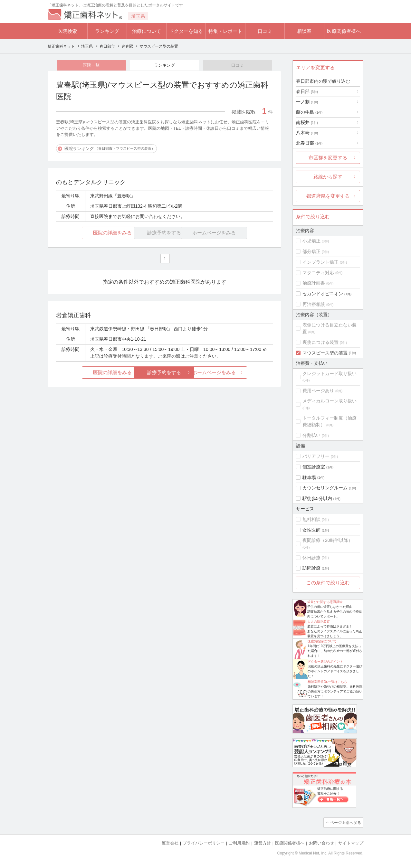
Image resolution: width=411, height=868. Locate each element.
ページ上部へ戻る (345, 822)
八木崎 (307, 133)
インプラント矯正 (320, 262)
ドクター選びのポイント (325, 661)
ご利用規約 (239, 842)
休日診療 (311, 558)
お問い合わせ (321, 842)
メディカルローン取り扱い (330, 401)
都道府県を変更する (328, 196)
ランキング (107, 31)
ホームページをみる (237, 373)
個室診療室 (314, 467)
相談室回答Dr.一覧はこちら (327, 682)
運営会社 (170, 842)
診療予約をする (164, 373)
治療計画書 (314, 283)
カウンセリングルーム (325, 488)
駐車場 (309, 477)
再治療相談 (314, 304)
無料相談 (311, 519)
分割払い (311, 435)
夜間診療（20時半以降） (328, 540)
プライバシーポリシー (204, 842)
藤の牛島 (309, 112)
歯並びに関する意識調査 (325, 602)
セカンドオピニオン (323, 294)
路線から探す (328, 177)
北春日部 (309, 143)
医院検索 (67, 31)
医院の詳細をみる (92, 233)
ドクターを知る (186, 31)
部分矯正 (311, 251)
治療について (147, 31)
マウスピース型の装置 (325, 353)
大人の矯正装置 (319, 622)
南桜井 (307, 122)
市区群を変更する (328, 158)
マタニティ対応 (318, 273)
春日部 (307, 91)
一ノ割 (307, 102)
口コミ (265, 31)
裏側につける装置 (320, 342)
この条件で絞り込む (328, 583)
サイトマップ (351, 842)
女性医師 (311, 530)
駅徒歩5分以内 (317, 498)
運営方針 (263, 842)
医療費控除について (322, 641)
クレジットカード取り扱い (330, 373)
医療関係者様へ (344, 31)
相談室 (304, 31)
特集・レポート (225, 31)
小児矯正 (311, 241)
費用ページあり (318, 391)
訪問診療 (311, 568)
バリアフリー (316, 456)
